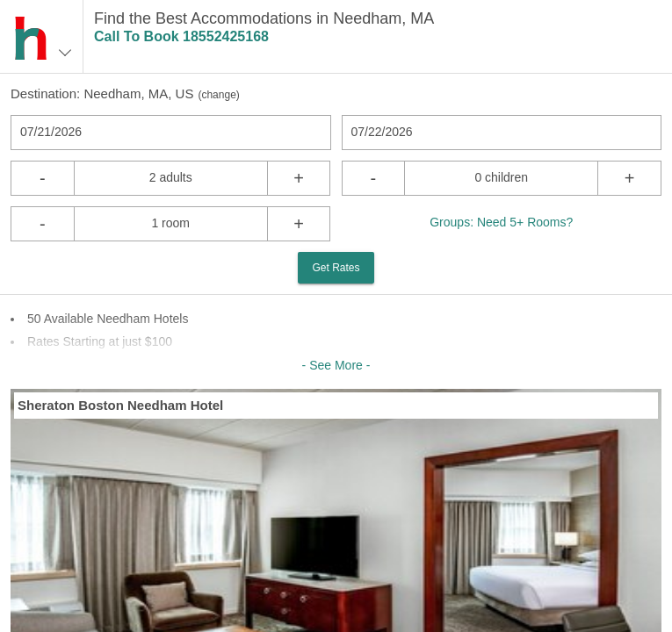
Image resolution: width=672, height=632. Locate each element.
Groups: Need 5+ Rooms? (501, 222)
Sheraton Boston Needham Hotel (120, 405)
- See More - (336, 365)
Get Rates (336, 268)
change (218, 95)
